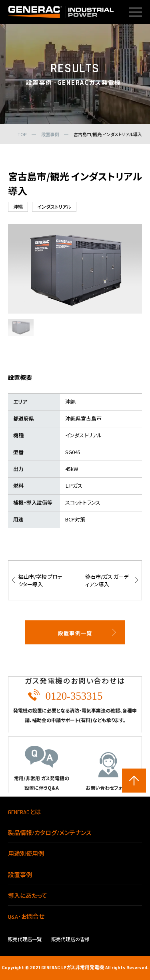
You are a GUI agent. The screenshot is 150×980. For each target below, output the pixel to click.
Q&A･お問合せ (26, 917)
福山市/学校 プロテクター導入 (40, 580)
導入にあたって (28, 896)
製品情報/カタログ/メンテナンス (50, 833)
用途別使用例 (26, 854)
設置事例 (20, 875)
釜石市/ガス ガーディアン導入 (107, 580)
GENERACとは (24, 812)
